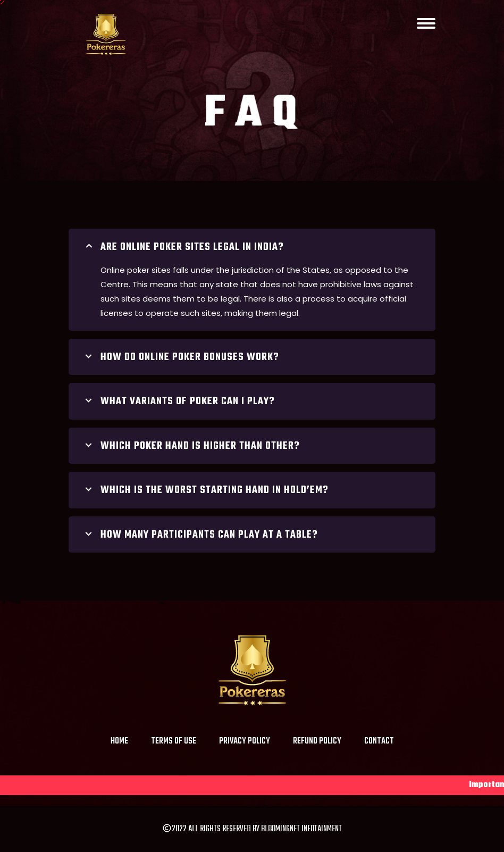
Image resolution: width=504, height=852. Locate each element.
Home (119, 741)
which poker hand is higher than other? (191, 446)
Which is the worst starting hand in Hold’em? (205, 490)
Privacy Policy (245, 741)
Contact (379, 741)
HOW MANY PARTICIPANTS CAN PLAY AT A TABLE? (200, 535)
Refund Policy (317, 741)
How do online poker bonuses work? (180, 357)
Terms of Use (174, 741)
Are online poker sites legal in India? (183, 247)
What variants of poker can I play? (178, 402)
